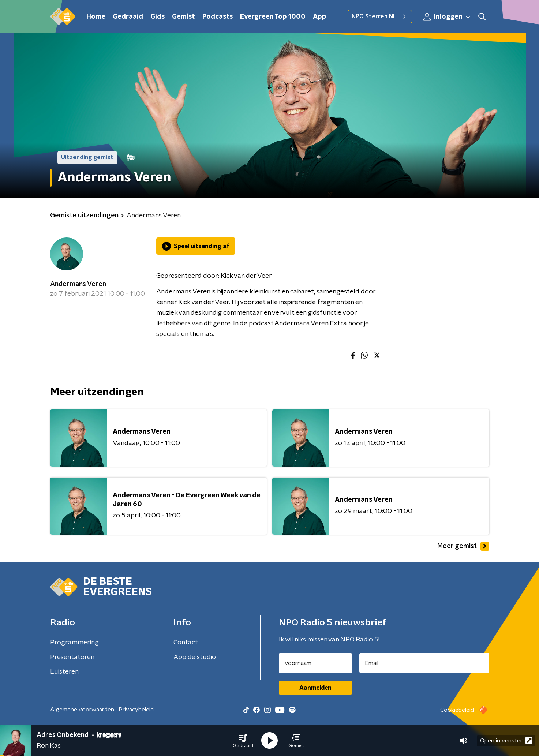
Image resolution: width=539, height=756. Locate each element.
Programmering (74, 643)
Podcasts (218, 17)
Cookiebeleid (457, 710)
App (320, 17)
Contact (186, 643)
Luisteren (64, 672)
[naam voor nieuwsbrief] (315, 663)
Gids (158, 17)
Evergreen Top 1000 (273, 17)
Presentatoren (72, 657)
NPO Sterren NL (380, 16)
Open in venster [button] (506, 740)
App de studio (195, 657)
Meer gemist (463, 546)
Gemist (184, 17)
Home (96, 17)
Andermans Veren (78, 284)
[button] (243, 741)
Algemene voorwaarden (82, 710)
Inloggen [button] (447, 17)
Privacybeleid (136, 710)
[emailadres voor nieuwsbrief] (424, 663)
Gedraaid (128, 17)
